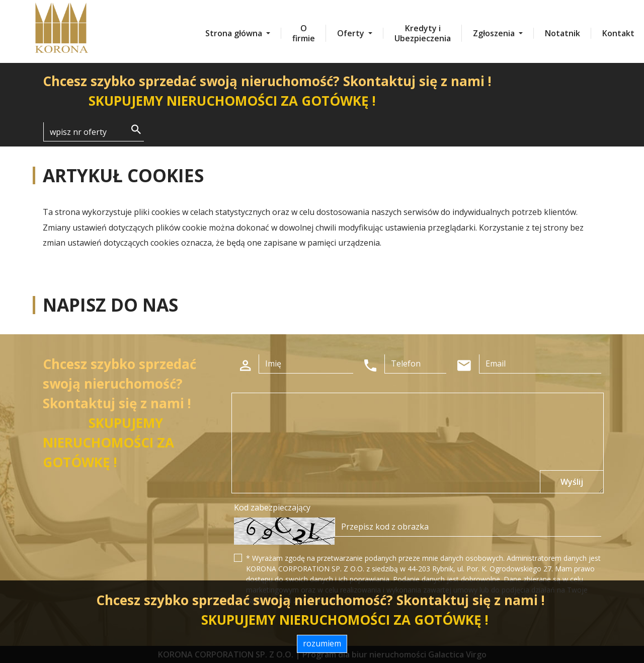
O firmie (304, 33)
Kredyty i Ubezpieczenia (423, 33)
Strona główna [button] (235, 33)
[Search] (94, 132)
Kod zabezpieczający (272, 507)
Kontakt (618, 33)
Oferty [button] (352, 33)
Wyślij (572, 482)
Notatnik (562, 33)
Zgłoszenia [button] (495, 33)
